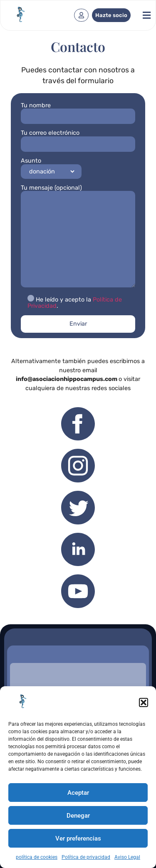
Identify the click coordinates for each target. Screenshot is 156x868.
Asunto (51, 168)
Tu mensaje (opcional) (78, 237)
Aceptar (78, 793)
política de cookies (37, 857)
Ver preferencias (78, 838)
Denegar (78, 816)
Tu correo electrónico (78, 138)
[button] (144, 702)
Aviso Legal (127, 857)
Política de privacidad (86, 857)
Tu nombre (78, 111)
